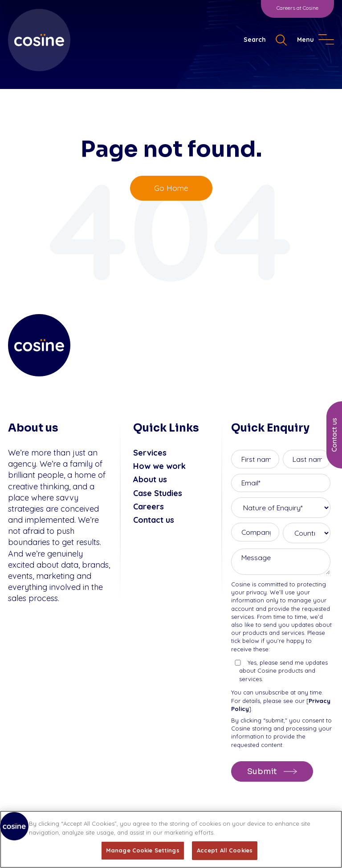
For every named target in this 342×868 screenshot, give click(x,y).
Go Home (171, 188)
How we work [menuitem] (159, 466)
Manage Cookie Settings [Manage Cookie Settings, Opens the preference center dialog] (143, 850)
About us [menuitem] (150, 479)
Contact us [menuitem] (154, 520)
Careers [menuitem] (149, 507)
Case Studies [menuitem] (158, 493)
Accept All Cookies (225, 850)
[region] (171, 839)
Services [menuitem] (150, 453)
